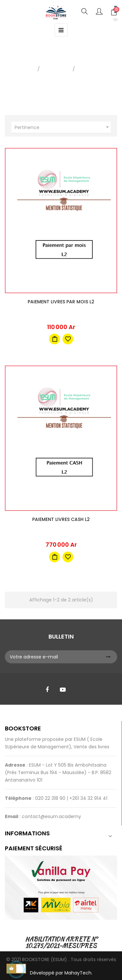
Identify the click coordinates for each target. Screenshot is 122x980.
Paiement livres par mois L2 (61, 302)
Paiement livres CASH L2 (61, 519)
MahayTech (78, 973)
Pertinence (63, 127)
